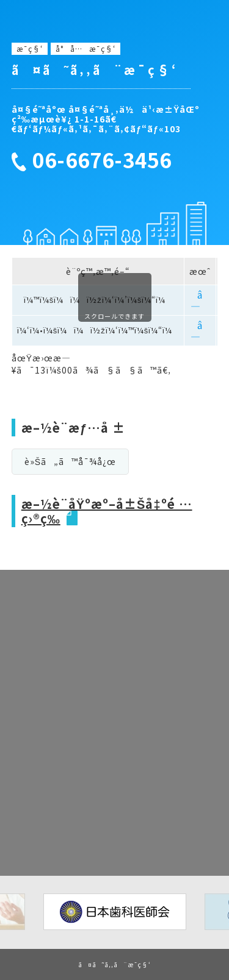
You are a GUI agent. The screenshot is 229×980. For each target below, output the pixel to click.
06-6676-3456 (102, 160)
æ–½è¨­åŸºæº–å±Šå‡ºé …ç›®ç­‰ (107, 511)
